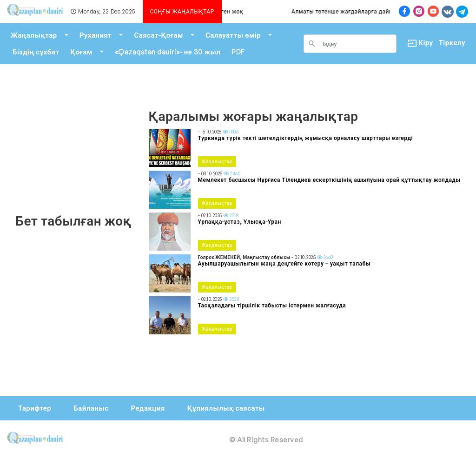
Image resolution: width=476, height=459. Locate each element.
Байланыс (91, 408)
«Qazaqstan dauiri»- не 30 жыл (168, 52)
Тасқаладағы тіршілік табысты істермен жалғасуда (272, 305)
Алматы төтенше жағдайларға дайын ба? (359, 11)
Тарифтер (35, 408)
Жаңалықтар (34, 35)
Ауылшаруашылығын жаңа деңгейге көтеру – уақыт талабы (284, 263)
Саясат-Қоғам (159, 35)
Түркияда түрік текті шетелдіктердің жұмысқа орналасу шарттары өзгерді (306, 138)
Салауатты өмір (233, 35)
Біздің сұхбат (36, 52)
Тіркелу (452, 43)
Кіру (418, 43)
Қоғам (81, 52)
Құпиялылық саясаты (226, 408)
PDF (238, 52)
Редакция (148, 408)
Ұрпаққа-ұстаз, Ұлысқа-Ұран (240, 222)
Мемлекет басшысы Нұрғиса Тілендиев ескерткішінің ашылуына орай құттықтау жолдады (329, 180)
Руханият (96, 35)
